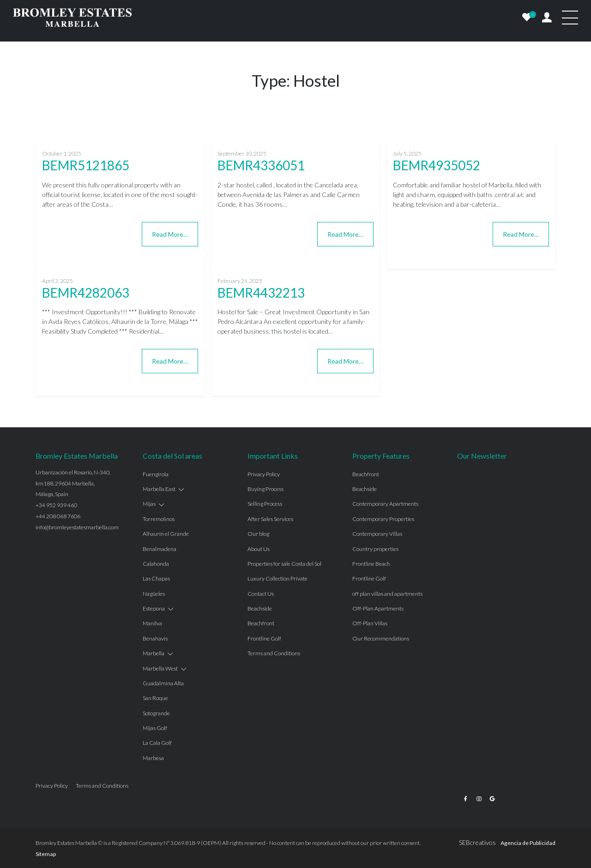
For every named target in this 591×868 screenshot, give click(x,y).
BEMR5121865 (86, 165)
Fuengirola (156, 474)
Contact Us (261, 594)
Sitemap (46, 854)
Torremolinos (159, 519)
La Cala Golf (157, 743)
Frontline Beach (371, 564)
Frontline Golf (264, 638)
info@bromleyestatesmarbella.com (77, 527)
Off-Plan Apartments (378, 608)
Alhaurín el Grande (166, 534)
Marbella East (159, 489)
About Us (259, 549)
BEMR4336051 (261, 165)
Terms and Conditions (274, 653)
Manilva (152, 623)
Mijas (149, 504)
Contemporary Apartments (385, 504)
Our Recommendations (381, 638)
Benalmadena (160, 549)
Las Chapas (156, 578)
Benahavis (155, 638)
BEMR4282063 (86, 293)
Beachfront (261, 623)
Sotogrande (156, 713)
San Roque (155, 698)
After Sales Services (270, 519)
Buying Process (265, 489)
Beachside (260, 608)
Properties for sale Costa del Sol (284, 564)
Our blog (258, 534)
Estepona (154, 608)
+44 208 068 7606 (58, 516)
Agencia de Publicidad (528, 843)
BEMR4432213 (261, 293)
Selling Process (265, 504)
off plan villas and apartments (387, 594)
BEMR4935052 (437, 165)
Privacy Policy (264, 474)
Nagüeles (154, 594)
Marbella (154, 653)
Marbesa (153, 758)
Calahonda (156, 564)
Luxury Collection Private (277, 578)
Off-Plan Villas (370, 623)
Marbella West (160, 668)
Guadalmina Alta (163, 683)
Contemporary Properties (383, 519)
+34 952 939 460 (56, 505)
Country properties (375, 549)
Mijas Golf (155, 728)
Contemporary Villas (377, 534)
